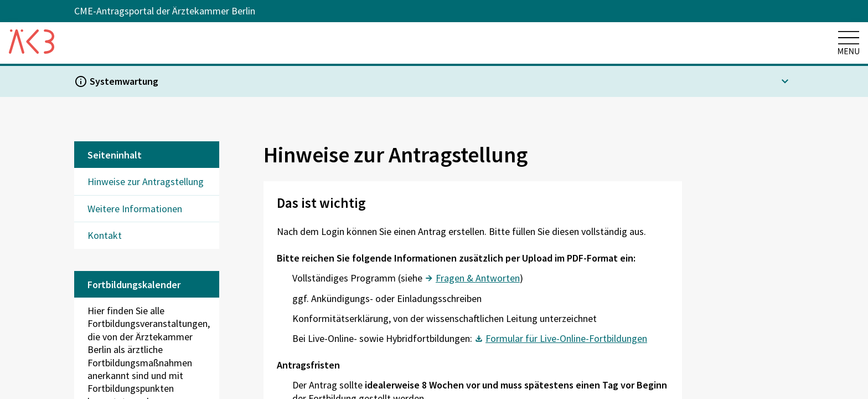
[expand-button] (785, 81)
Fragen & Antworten (478, 278)
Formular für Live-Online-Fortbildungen (566, 338)
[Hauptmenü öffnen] (849, 38)
